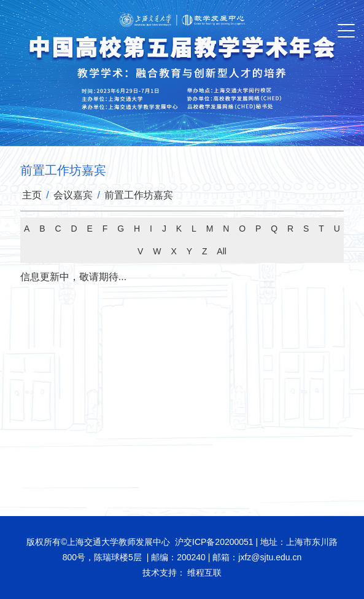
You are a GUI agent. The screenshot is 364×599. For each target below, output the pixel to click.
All (222, 251)
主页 (32, 195)
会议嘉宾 (73, 195)
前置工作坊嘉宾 (139, 195)
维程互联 (204, 573)
